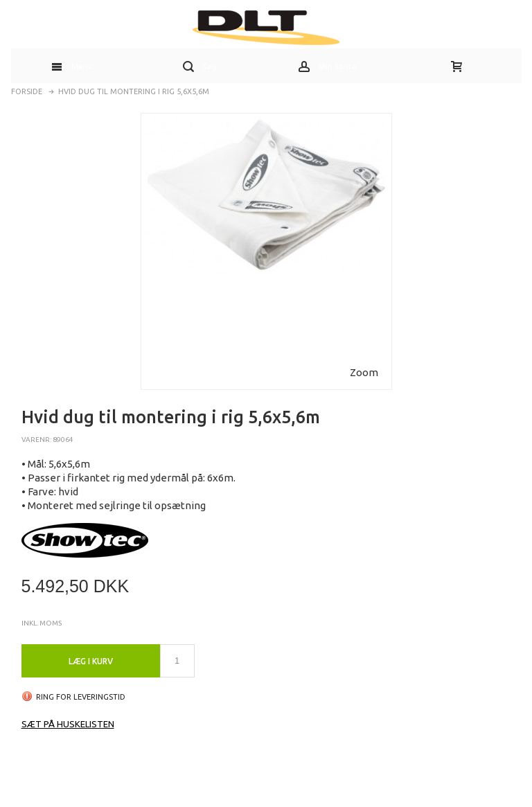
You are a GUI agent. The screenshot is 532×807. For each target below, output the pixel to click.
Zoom (364, 372)
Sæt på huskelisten (68, 724)
